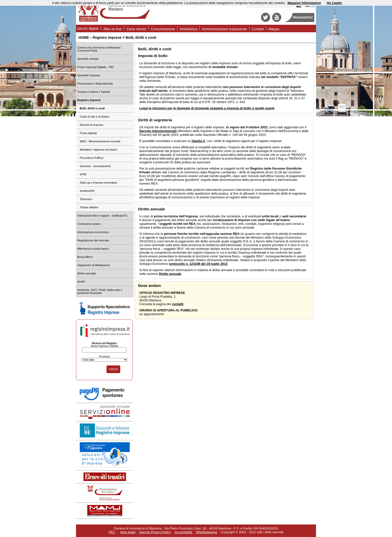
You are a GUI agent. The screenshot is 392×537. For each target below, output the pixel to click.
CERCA (113, 369)
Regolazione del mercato (93, 240)
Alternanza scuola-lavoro (93, 249)
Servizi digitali (88, 29)
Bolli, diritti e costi (141, 38)
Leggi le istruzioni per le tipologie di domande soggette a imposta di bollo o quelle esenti (207, 108)
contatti (177, 304)
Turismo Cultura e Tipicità (93, 92)
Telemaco (86, 199)
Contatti (258, 29)
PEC (112, 532)
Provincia (104, 357)
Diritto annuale (86, 273)
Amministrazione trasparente (224, 29)
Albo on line (112, 29)
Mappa (274, 29)
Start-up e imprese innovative (98, 183)
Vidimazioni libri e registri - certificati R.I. (103, 216)
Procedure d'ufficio (92, 158)
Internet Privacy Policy (155, 532)
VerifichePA (87, 191)
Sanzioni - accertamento (95, 166)
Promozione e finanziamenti (95, 84)
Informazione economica (93, 232)
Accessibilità (183, 532)
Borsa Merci (85, 257)
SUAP (81, 282)
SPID (83, 174)
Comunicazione (163, 29)
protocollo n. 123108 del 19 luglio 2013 (198, 264)
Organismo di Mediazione (94, 265)
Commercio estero (89, 224)
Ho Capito (334, 3)
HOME (84, 38)
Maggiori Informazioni (304, 3)
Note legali (128, 532)
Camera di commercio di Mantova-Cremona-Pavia (99, 49)
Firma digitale (88, 133)
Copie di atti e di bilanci (94, 117)
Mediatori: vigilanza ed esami (98, 150)
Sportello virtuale (88, 59)
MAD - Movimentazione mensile (100, 141)
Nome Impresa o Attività (104, 346)
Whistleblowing (207, 532)
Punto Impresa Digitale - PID (95, 67)
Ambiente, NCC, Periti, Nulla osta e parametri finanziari (100, 291)
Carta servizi (136, 29)
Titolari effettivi (89, 207)
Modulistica (188, 29)
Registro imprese (107, 38)
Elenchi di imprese (91, 125)
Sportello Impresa (88, 75)
